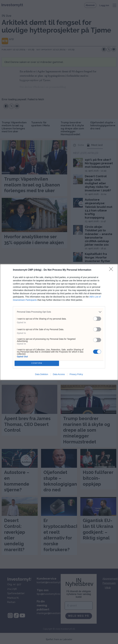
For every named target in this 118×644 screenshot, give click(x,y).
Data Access (59, 374)
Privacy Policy (76, 374)
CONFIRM (37, 363)
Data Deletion (42, 374)
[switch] (97, 319)
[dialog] (59, 322)
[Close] (112, 270)
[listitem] (59, 312)
